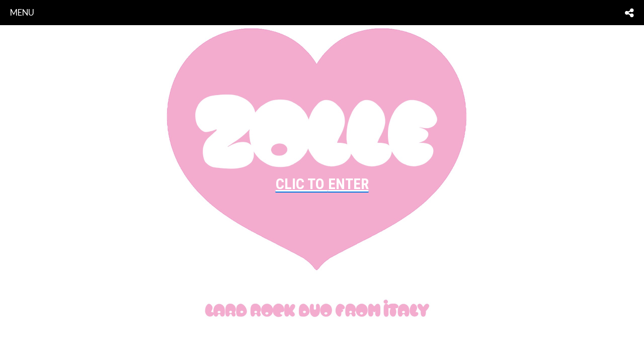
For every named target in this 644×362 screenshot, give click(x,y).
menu (22, 12)
